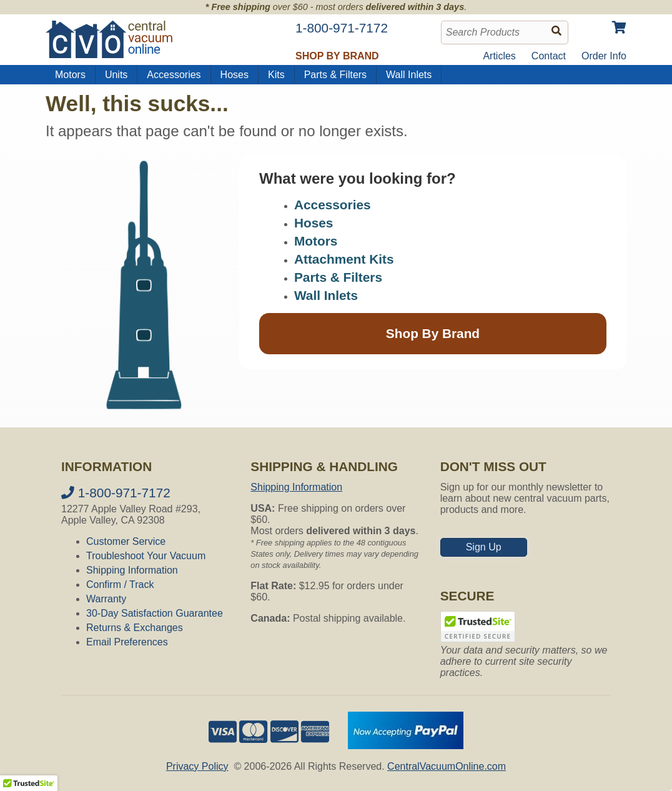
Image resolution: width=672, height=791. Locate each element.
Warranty (106, 599)
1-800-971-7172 (116, 493)
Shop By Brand (433, 333)
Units (116, 75)
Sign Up (484, 547)
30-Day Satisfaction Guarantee (155, 613)
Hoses (235, 75)
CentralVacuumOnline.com (447, 766)
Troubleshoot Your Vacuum (146, 556)
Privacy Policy (197, 766)
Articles (499, 56)
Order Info (604, 56)
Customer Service (126, 541)
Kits (276, 75)
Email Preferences (127, 642)
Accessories (174, 75)
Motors (70, 75)
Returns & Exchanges (135, 628)
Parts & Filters (335, 75)
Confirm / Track (120, 585)
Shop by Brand (337, 56)
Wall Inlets (409, 75)
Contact (549, 56)
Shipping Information (132, 570)
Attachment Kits (344, 259)
